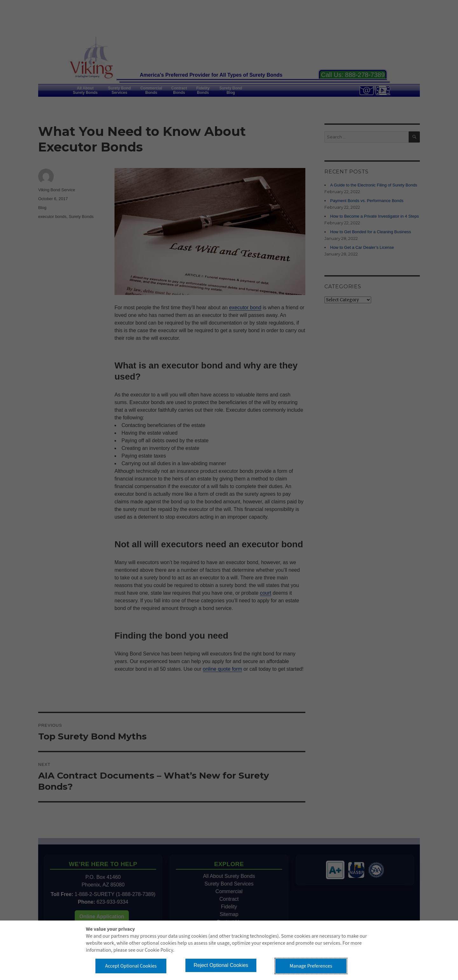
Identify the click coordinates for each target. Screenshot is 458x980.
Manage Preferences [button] (311, 966)
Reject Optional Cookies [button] (221, 965)
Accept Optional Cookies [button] (131, 966)
